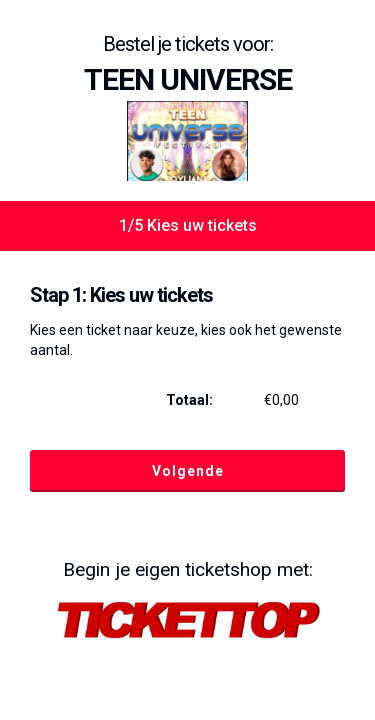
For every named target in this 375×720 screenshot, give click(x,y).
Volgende (188, 471)
